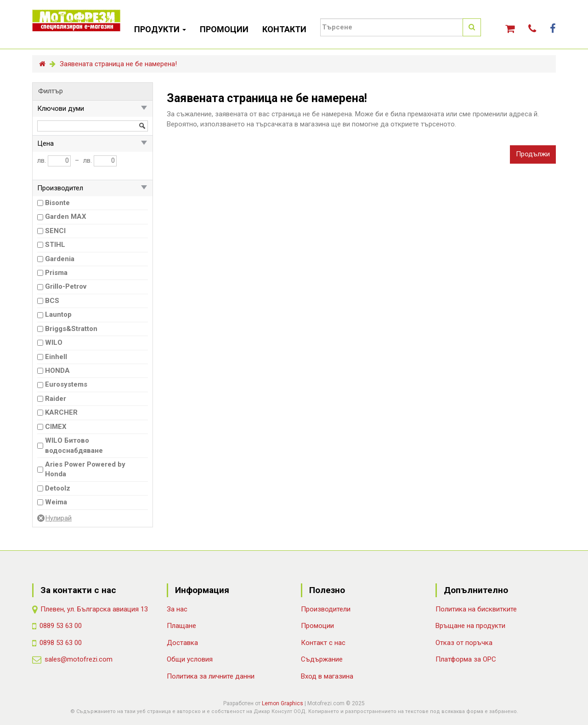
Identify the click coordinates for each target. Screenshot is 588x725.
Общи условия (190, 659)
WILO (54, 343)
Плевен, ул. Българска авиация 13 (94, 609)
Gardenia (60, 259)
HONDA (57, 371)
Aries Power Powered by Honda (85, 469)
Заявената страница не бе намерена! (118, 64)
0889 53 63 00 (61, 626)
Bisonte (57, 203)
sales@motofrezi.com (79, 659)
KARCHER (61, 412)
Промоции (317, 626)
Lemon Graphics (283, 703)
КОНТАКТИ (284, 29)
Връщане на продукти (470, 626)
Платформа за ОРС (466, 659)
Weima (56, 502)
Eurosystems (66, 384)
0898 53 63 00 (61, 643)
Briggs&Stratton (71, 329)
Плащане (181, 626)
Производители (326, 609)
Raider (56, 399)
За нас (177, 609)
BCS (52, 301)
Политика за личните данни (211, 676)
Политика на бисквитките (476, 609)
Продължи (533, 154)
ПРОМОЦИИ (224, 29)
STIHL (55, 245)
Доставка (182, 643)
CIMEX (56, 427)
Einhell (56, 357)
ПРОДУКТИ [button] (160, 29)
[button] (510, 29)
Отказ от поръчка (464, 643)
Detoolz (58, 488)
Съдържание (322, 659)
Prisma (56, 273)
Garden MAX (66, 217)
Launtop (58, 314)
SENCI (55, 231)
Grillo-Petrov (66, 286)
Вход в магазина (327, 676)
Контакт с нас (323, 643)
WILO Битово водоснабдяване (74, 445)
